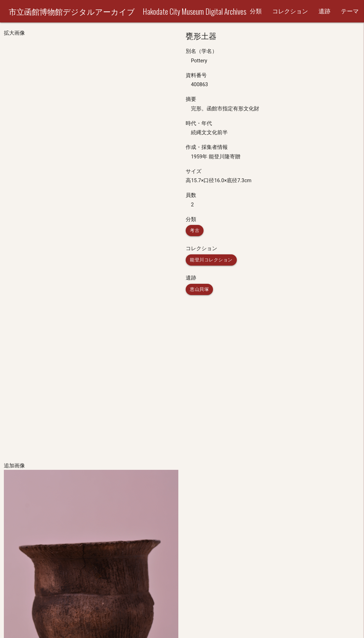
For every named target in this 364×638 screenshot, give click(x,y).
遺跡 (324, 11)
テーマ (350, 11)
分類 (256, 11)
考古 (195, 230)
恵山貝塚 (199, 289)
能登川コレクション (211, 260)
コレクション (290, 11)
